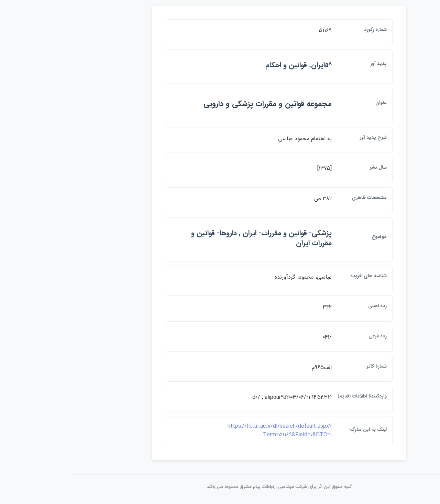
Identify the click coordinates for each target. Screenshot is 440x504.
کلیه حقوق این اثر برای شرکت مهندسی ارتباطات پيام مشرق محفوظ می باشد (220, 486)
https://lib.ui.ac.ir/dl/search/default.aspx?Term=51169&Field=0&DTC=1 (221, 431)
